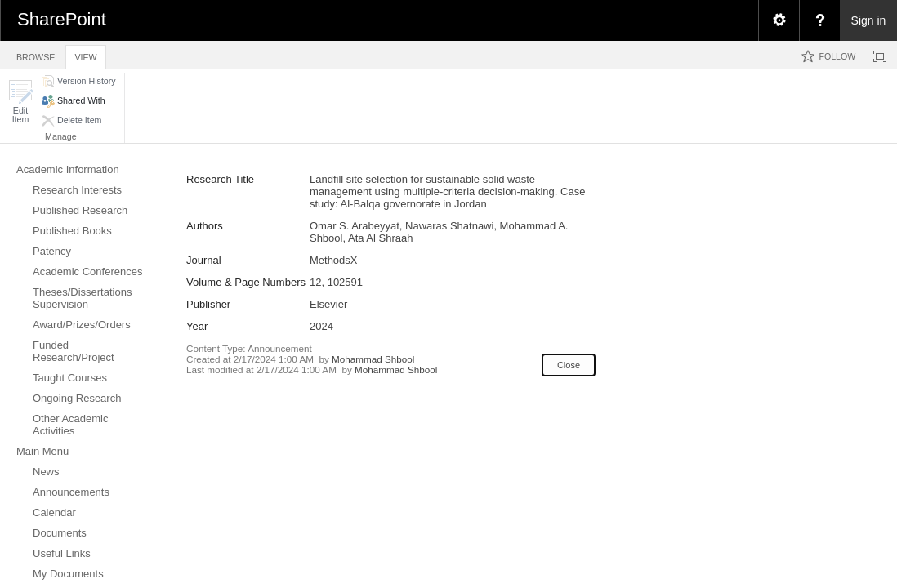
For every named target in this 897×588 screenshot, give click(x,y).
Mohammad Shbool (373, 359)
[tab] (36, 54)
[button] (20, 102)
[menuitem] (779, 20)
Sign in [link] (869, 20)
